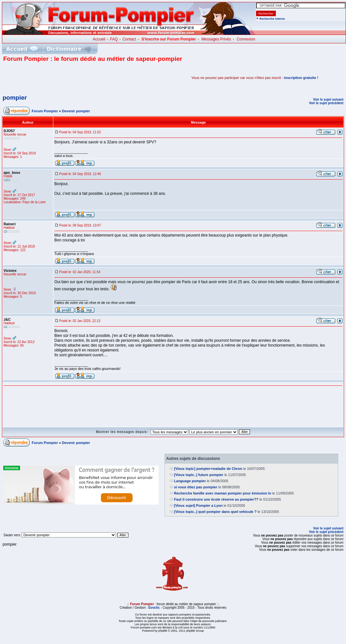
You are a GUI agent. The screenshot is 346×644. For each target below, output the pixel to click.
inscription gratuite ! (301, 78)
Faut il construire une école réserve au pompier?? (216, 499)
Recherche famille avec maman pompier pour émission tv (223, 493)
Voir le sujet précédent (326, 103)
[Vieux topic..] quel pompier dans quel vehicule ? (215, 512)
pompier (15, 98)
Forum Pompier (45, 111)
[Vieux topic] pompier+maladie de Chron (208, 469)
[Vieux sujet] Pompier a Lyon (198, 505)
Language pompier (190, 481)
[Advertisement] (79, 78)
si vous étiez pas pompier (196, 487)
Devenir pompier (76, 111)
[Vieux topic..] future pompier (199, 475)
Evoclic (154, 608)
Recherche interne (272, 19)
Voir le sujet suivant (328, 100)
